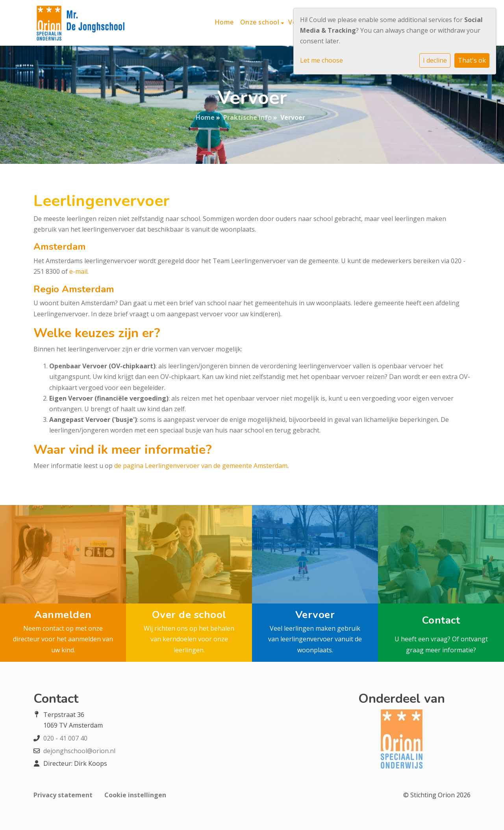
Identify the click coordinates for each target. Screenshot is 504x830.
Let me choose (321, 60)
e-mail (78, 271)
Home (224, 22)
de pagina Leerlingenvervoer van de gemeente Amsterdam (201, 466)
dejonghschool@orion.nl (79, 751)
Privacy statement (63, 795)
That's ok (472, 60)
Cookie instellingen (135, 795)
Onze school (261, 22)
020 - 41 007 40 (65, 738)
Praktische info (247, 117)
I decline (435, 60)
